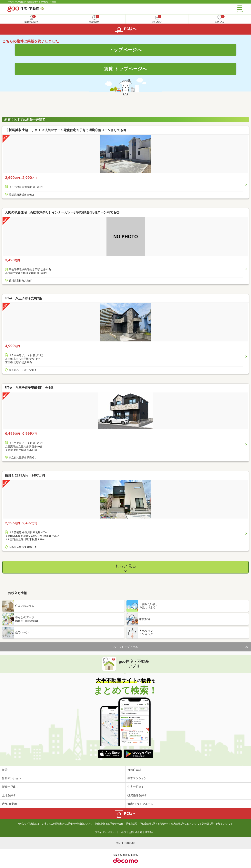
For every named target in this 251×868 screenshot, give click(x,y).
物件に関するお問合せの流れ (109, 824)
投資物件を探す (137, 795)
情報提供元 (131, 824)
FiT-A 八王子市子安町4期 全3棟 (29, 388)
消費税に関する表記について (216, 824)
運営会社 (149, 832)
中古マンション (137, 778)
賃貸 (5, 770)
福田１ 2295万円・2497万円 (25, 475)
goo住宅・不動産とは (29, 824)
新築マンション (12, 778)
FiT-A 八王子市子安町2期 (23, 298)
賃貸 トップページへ (125, 69)
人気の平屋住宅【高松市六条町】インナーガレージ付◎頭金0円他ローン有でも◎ (62, 212)
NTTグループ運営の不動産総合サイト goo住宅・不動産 (32, 2)
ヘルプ (123, 832)
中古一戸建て (136, 787)
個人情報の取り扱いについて (185, 824)
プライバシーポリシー (106, 832)
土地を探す (9, 795)
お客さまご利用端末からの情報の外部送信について (67, 824)
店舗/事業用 (9, 804)
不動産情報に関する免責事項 (154, 824)
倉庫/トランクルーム (140, 804)
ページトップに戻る (125, 647)
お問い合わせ (136, 832)
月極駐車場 (134, 770)
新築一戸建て (10, 787)
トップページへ (125, 50)
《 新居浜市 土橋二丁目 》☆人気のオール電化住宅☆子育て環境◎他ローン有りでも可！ (67, 130)
